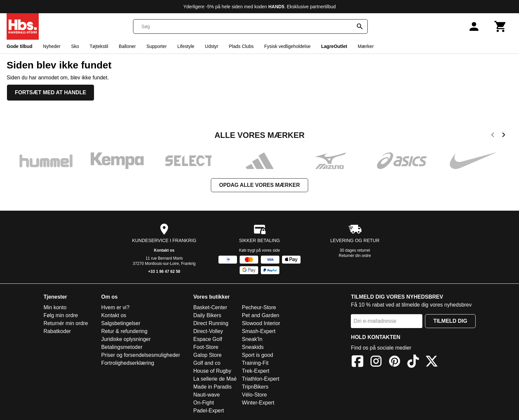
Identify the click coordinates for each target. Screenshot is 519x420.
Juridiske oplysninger (126, 339)
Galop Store (207, 355)
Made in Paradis (212, 387)
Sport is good (258, 355)
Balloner (127, 46)
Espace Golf (208, 339)
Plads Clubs (241, 46)
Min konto (55, 307)
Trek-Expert (256, 371)
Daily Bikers (207, 315)
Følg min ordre (61, 315)
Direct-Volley (208, 331)
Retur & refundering (124, 331)
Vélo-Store (255, 395)
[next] (504, 136)
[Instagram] (376, 362)
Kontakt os (164, 250)
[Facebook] (357, 362)
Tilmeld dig (450, 321)
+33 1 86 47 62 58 (164, 272)
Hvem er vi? (115, 307)
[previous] (493, 136)
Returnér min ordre (66, 323)
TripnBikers (255, 387)
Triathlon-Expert (261, 379)
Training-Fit (255, 363)
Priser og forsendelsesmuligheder (141, 355)
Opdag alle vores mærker (259, 185)
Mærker (366, 46)
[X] (432, 362)
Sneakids (253, 347)
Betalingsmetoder (122, 347)
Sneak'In (252, 339)
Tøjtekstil (99, 46)
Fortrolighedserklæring (128, 363)
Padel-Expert (209, 411)
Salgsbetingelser (121, 323)
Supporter (156, 46)
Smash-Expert (259, 331)
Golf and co (207, 363)
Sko (75, 46)
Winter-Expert (258, 403)
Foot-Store (206, 347)
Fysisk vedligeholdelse (287, 46)
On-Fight (204, 403)
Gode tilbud (20, 46)
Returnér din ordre (355, 256)
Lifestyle (186, 46)
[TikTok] (413, 362)
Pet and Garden (261, 315)
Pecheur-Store (259, 307)
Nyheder (52, 46)
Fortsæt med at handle (50, 92)
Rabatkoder (57, 331)
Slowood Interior (261, 323)
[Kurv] (500, 26)
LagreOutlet (334, 46)
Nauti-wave (207, 395)
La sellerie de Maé (215, 379)
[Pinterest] (395, 362)
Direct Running (211, 323)
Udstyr (212, 46)
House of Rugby (212, 371)
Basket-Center (210, 307)
